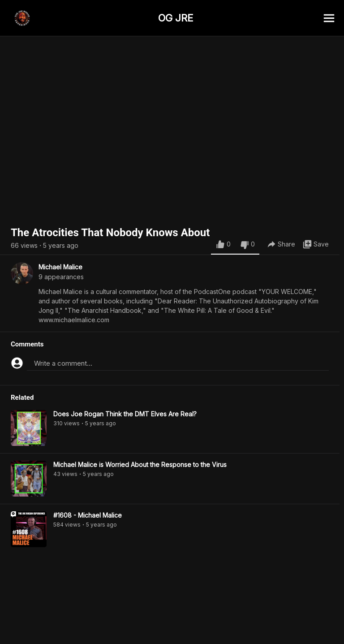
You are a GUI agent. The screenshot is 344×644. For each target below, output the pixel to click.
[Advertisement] (172, 624)
